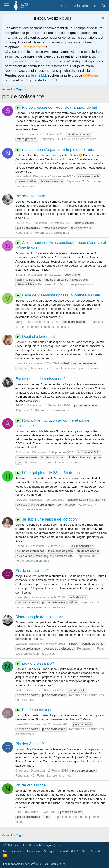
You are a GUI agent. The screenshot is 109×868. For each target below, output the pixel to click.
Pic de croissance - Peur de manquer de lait (56, 107)
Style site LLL (14, 845)
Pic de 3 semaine (30, 196)
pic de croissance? (35, 663)
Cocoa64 (21, 546)
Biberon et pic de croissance (40, 617)
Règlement (33, 851)
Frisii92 (20, 405)
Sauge (20, 134)
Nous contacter (13, 851)
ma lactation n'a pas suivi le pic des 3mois (55, 150)
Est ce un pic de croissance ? (40, 379)
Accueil (95, 851)
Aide (84, 851)
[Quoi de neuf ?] (95, 6)
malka (19, 690)
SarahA (20, 363)
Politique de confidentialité (61, 851)
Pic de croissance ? (32, 571)
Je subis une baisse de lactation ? (48, 519)
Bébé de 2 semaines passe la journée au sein (58, 295)
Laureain (21, 644)
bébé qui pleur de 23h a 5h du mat (48, 473)
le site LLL (39, 75)
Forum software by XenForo (34, 864)
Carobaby (22, 597)
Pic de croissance (34, 710)
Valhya (20, 322)
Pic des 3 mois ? (30, 744)
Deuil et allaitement (35, 337)
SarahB (20, 275)
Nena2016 (22, 724)
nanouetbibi (23, 176)
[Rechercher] (104, 6)
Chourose (22, 771)
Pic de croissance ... (33, 785)
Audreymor (23, 452)
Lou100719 (23, 223)
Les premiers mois (84, 139)
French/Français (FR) (44, 845)
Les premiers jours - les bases (49, 327)
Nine (18, 812)
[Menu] (6, 6)
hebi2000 (22, 500)
